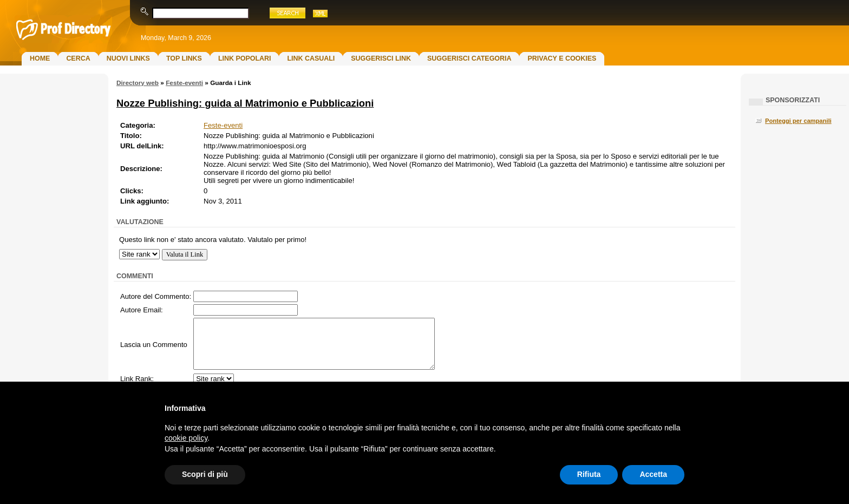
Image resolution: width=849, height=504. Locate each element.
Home (40, 58)
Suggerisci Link (381, 58)
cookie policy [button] (186, 438)
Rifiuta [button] (589, 474)
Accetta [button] (653, 474)
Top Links (184, 58)
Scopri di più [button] (205, 474)
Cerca (78, 58)
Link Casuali (311, 58)
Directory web (138, 83)
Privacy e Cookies (562, 58)
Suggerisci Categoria (469, 58)
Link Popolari (245, 58)
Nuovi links (128, 58)
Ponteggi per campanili (798, 121)
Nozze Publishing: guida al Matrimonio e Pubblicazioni (245, 103)
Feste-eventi (184, 83)
